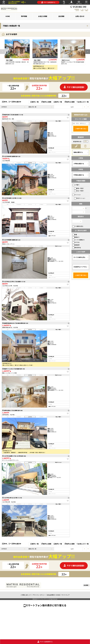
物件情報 (24, 16)
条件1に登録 (46, 102)
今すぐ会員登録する (48, 2)
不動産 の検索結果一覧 (11, 26)
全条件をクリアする (80, 267)
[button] (88, 52)
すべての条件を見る (79, 257)
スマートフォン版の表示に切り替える (46, 605)
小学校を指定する (79, 164)
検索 (64, 2)
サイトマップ (66, 595)
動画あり (76, 237)
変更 (86, 141)
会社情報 (61, 16)
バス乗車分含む (78, 226)
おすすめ (76, 242)
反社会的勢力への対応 (54, 595)
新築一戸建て (79, 188)
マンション (77, 195)
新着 (75, 235)
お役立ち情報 (43, 16)
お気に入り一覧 (83, 102)
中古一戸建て (79, 191)
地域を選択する (78, 152)
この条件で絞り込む (80, 129)
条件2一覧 (58, 102)
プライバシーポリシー (39, 595)
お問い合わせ (79, 2)
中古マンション (80, 198)
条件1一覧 (34, 102)
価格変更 (76, 245)
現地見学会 (77, 248)
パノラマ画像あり (79, 240)
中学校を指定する (79, 175)
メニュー (86, 2)
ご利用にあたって (26, 595)
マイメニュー (71, 2)
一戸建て (76, 185)
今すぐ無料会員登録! (74, 87)
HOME (4, 2)
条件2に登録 (69, 102)
